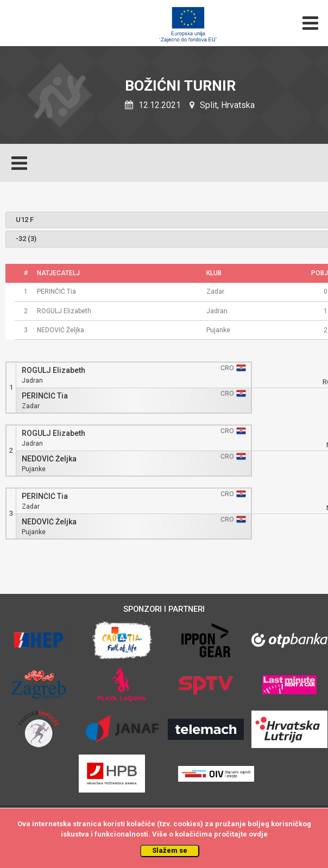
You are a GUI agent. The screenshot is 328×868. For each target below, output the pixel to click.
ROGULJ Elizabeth (53, 370)
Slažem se (170, 850)
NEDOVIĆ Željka (49, 459)
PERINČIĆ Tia (45, 396)
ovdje (258, 834)
